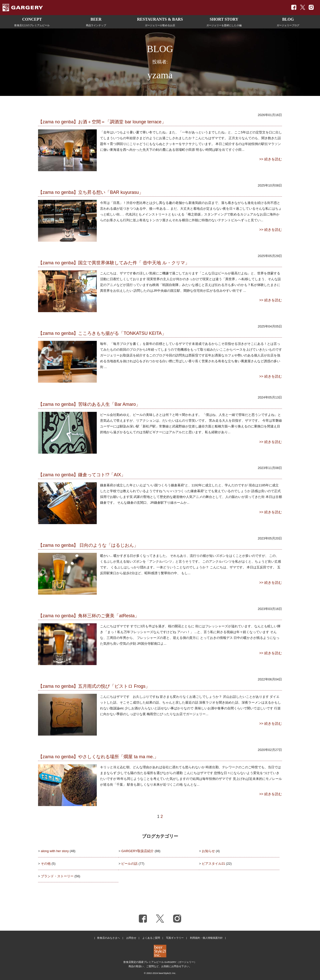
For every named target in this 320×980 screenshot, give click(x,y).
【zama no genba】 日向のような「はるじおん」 (88, 545)
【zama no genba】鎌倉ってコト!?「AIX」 (82, 475)
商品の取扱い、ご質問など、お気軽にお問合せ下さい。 (160, 966)
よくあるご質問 (151, 938)
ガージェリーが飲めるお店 (160, 21)
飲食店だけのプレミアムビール (32, 21)
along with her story (55, 851)
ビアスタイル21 (213, 864)
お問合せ (131, 938)
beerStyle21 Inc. (167, 973)
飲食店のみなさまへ (109, 938)
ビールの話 (129, 864)
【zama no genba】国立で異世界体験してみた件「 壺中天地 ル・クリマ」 (114, 263)
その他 (46, 864)
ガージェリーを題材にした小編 (224, 21)
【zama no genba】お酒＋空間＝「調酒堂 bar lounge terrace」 (102, 122)
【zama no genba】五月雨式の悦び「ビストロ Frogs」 (94, 686)
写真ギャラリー (175, 938)
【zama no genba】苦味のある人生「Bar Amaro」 (89, 404)
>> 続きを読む (271, 159)
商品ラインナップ (96, 21)
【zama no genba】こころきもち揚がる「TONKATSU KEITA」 (102, 333)
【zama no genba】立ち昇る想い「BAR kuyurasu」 (91, 192)
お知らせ (208, 851)
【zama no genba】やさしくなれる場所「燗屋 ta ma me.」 (98, 757)
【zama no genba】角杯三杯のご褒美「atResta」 (89, 616)
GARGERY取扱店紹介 (137, 851)
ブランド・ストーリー (57, 876)
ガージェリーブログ (288, 21)
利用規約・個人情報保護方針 (206, 938)
